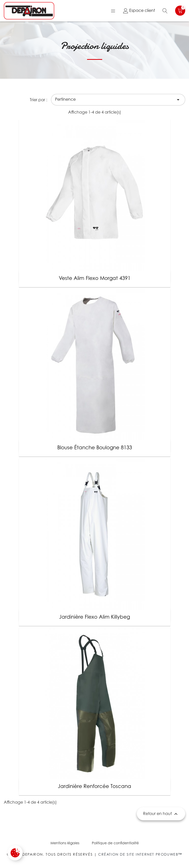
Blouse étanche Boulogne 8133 (95, 448)
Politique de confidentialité (115, 843)
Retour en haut (161, 814)
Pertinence (118, 100)
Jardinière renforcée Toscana (94, 786)
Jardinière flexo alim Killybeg (94, 617)
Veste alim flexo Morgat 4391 (95, 278)
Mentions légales (65, 843)
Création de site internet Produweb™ (140, 854)
